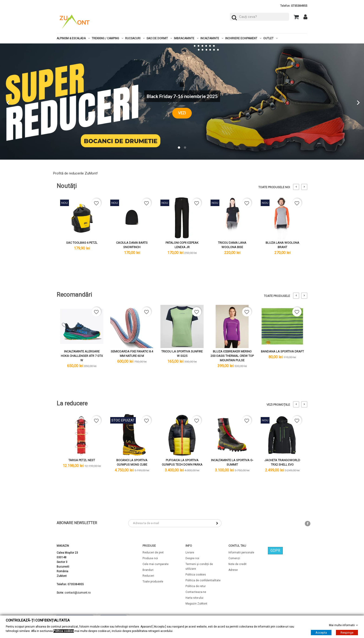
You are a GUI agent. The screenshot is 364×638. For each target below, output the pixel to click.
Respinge (347, 633)
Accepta (321, 633)
